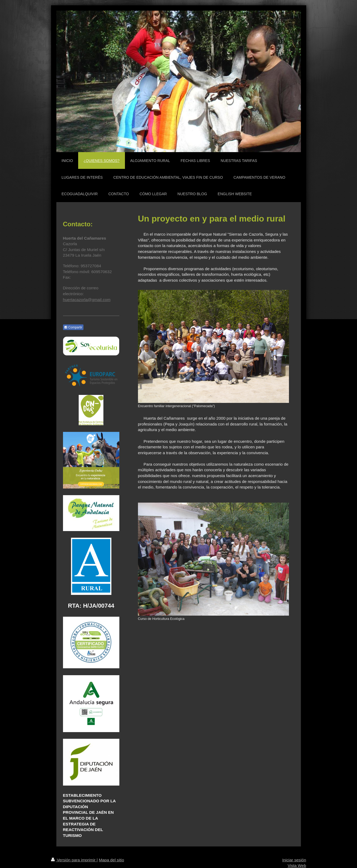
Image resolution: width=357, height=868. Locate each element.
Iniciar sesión (294, 860)
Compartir (73, 327)
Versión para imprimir (74, 860)
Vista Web (297, 865)
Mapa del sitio (112, 860)
